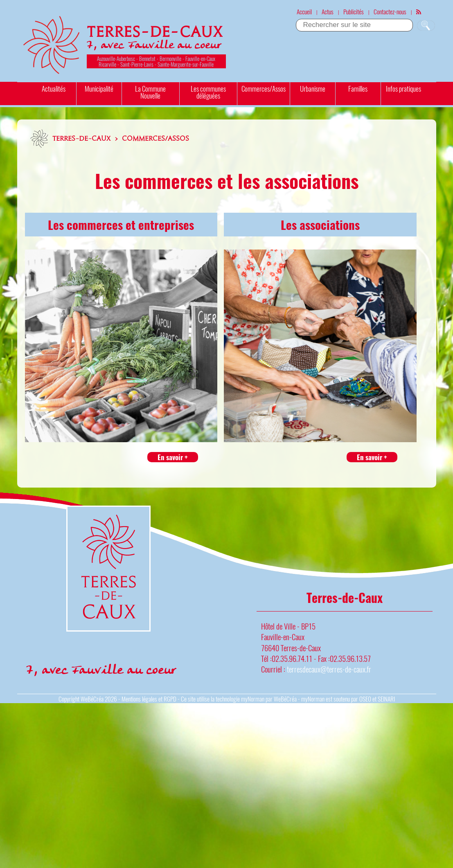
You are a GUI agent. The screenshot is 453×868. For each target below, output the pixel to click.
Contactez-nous (390, 11)
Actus (328, 11)
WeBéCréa (92, 699)
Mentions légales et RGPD (149, 699)
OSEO (365, 699)
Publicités (354, 11)
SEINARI (386, 699)
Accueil (304, 11)
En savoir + (173, 457)
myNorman (253, 699)
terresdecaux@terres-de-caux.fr (329, 669)
